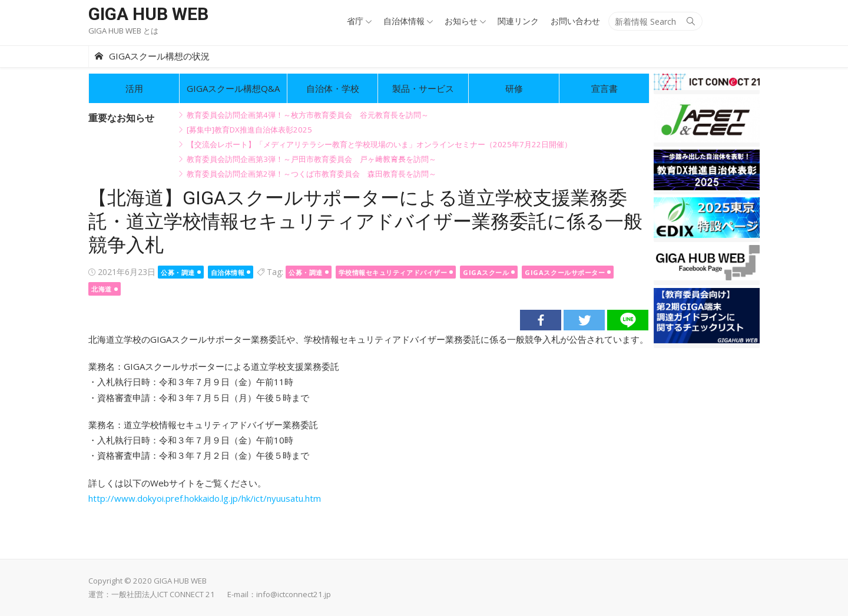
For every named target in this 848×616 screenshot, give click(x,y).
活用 (134, 88)
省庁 (355, 21)
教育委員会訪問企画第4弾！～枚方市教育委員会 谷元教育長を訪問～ (308, 115)
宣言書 (604, 88)
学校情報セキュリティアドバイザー (393, 272)
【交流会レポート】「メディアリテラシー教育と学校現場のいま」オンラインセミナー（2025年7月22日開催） (379, 144)
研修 (514, 88)
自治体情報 (404, 21)
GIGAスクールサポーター (565, 272)
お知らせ (461, 21)
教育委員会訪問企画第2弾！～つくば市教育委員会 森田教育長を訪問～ (312, 174)
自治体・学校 (333, 88)
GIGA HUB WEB (148, 14)
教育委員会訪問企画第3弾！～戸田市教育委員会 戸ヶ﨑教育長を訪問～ (312, 159)
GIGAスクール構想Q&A (233, 88)
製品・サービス (423, 88)
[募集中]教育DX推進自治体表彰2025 (249, 130)
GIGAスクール (486, 272)
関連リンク (518, 21)
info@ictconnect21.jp (294, 594)
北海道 (102, 289)
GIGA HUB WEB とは (123, 31)
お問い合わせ (575, 21)
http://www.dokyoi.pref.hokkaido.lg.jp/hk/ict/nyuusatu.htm (205, 498)
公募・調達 (178, 272)
